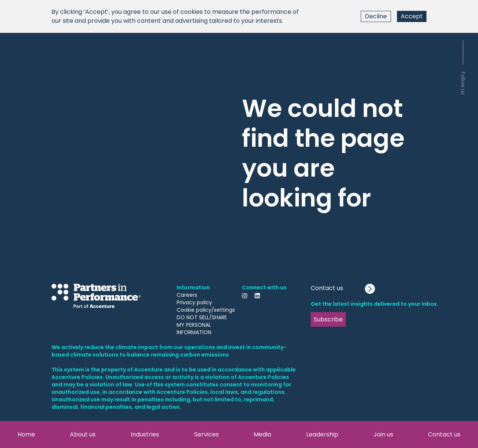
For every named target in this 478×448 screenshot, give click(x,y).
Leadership (322, 434)
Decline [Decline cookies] (376, 16)
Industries (145, 434)
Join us (383, 434)
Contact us (444, 434)
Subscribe (328, 319)
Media (262, 434)
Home (26, 434)
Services (207, 434)
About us (83, 434)
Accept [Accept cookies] (412, 16)
